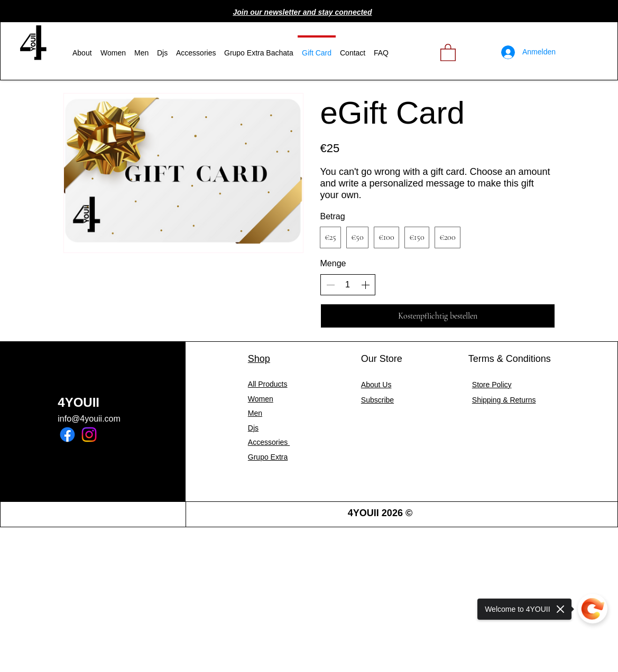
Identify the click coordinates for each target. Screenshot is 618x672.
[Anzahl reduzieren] (330, 285)
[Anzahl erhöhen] (365, 285)
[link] (448, 52)
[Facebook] (67, 435)
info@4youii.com (89, 419)
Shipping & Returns (504, 400)
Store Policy (492, 385)
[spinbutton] (348, 285)
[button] (303, 12)
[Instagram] (89, 435)
